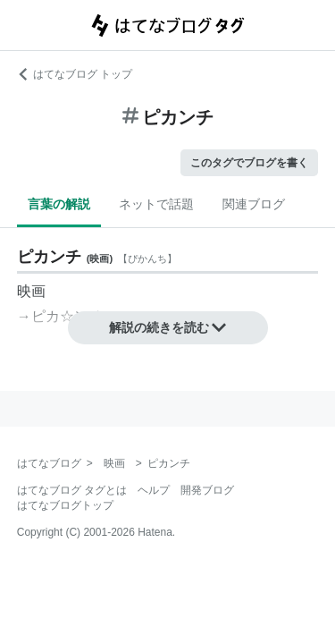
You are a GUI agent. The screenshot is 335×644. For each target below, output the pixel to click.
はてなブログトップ (65, 505)
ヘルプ (154, 490)
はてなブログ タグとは (72, 490)
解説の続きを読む (168, 327)
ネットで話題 (156, 204)
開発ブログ (207, 490)
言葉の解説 (59, 204)
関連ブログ (254, 204)
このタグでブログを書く (249, 163)
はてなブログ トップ (75, 74)
